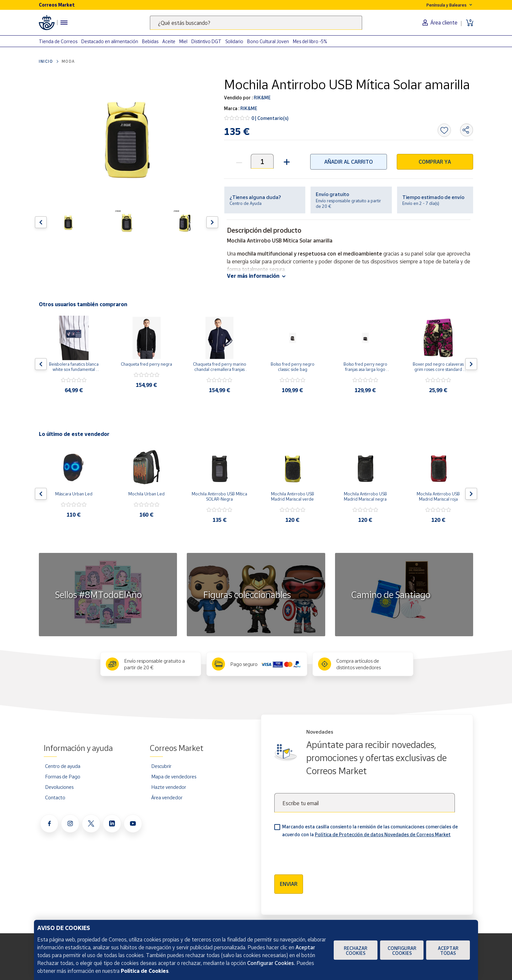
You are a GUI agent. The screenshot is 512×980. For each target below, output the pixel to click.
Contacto (55, 797)
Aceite (169, 41)
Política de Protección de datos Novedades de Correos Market (383, 834)
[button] (286, 161)
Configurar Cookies (402, 951)
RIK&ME (262, 98)
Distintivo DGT (206, 41)
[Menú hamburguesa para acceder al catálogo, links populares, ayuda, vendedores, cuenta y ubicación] (64, 23)
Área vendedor (167, 797)
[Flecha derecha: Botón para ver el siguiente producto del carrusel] (212, 222)
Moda (68, 61)
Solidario (234, 41)
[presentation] (324, 854)
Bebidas (150, 41)
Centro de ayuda (63, 766)
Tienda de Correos (58, 41)
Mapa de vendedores (174, 776)
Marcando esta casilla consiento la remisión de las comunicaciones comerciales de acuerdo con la (370, 831)
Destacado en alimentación (110, 41)
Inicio (46, 61)
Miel (183, 41)
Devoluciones (59, 787)
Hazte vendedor (169, 787)
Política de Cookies (145, 971)
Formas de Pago (63, 776)
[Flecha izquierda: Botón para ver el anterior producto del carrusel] (41, 222)
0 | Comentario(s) (270, 118)
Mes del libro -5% (310, 41)
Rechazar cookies (356, 951)
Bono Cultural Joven (268, 41)
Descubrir (161, 766)
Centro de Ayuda (246, 203)
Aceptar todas (448, 951)
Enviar (289, 884)
